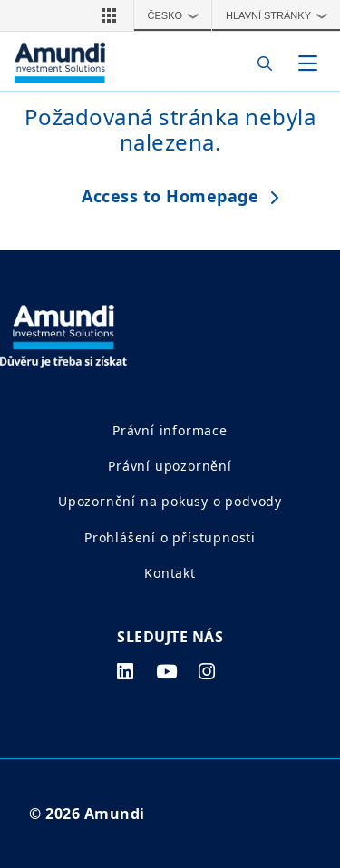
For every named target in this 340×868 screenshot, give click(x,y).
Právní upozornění (170, 466)
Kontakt (170, 573)
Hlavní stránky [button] (281, 15)
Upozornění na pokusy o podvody (170, 501)
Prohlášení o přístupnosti (170, 537)
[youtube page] (167, 671)
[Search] (260, 63)
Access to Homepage (170, 196)
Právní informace (170, 430)
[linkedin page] (126, 671)
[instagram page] (207, 671)
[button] (109, 15)
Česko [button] (178, 15)
